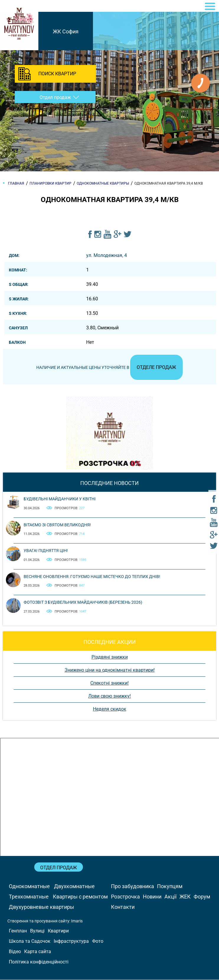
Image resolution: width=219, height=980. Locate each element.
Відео (15, 952)
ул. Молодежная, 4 (107, 255)
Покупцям (170, 887)
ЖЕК (185, 897)
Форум (202, 897)
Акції (170, 897)
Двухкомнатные (74, 887)
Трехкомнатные (29, 897)
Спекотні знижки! (109, 683)
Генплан (18, 931)
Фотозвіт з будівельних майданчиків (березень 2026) (83, 603)
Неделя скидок (110, 709)
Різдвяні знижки (110, 657)
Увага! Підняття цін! (46, 551)
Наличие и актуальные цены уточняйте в (109, 368)
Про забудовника (133, 887)
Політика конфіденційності (39, 962)
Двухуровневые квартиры (41, 907)
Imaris (77, 921)
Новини (152, 897)
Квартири (58, 931)
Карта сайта (38, 952)
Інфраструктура (71, 941)
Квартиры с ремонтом (80, 897)
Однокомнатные (29, 887)
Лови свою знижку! (109, 696)
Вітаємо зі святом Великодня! (57, 525)
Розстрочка (125, 897)
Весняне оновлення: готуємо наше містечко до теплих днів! (92, 577)
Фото (98, 941)
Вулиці (37, 931)
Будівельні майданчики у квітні (60, 499)
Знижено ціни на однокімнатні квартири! (110, 670)
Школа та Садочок (30, 941)
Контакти (123, 907)
